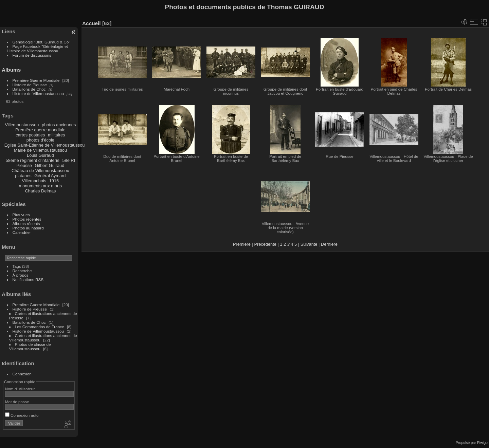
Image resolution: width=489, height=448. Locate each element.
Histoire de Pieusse (30, 85)
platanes (23, 176)
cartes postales (30, 135)
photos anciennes (59, 125)
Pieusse (24, 165)
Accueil (92, 23)
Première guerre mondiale (40, 130)
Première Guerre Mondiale (36, 80)
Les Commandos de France (40, 327)
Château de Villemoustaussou (40, 171)
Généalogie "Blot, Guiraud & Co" (41, 42)
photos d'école (40, 140)
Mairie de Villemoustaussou (40, 150)
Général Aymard (50, 176)
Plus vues (21, 215)
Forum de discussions (32, 55)
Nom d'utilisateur (20, 389)
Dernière (329, 244)
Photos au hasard (28, 228)
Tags (17, 266)
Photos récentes (27, 219)
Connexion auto (22, 415)
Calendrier (22, 232)
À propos (21, 275)
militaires (56, 135)
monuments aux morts (41, 186)
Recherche (22, 271)
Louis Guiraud (40, 155)
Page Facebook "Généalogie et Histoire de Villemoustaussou (37, 49)
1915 (54, 181)
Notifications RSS (28, 279)
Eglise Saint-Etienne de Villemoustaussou (45, 145)
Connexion (22, 374)
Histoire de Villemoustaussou (38, 94)
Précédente (265, 244)
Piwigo (482, 443)
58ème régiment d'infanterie (33, 160)
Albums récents (26, 223)
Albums (11, 70)
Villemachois (34, 181)
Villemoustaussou (22, 125)
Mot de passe (17, 402)
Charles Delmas (40, 191)
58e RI (69, 160)
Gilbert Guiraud (50, 165)
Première (242, 244)
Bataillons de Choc (29, 89)
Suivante (309, 244)
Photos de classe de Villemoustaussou (30, 347)
